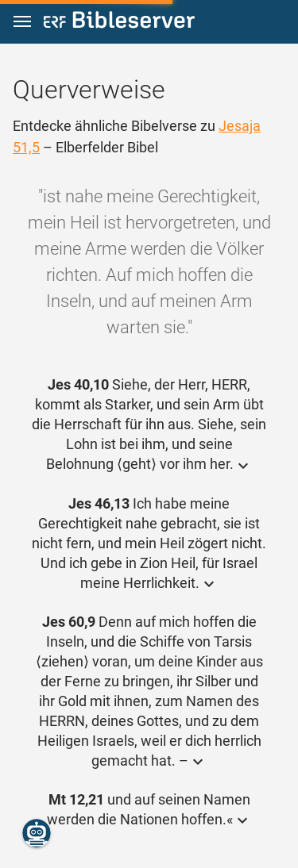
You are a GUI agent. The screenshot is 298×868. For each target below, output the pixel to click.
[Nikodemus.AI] (37, 833)
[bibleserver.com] (119, 23)
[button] (22, 22)
